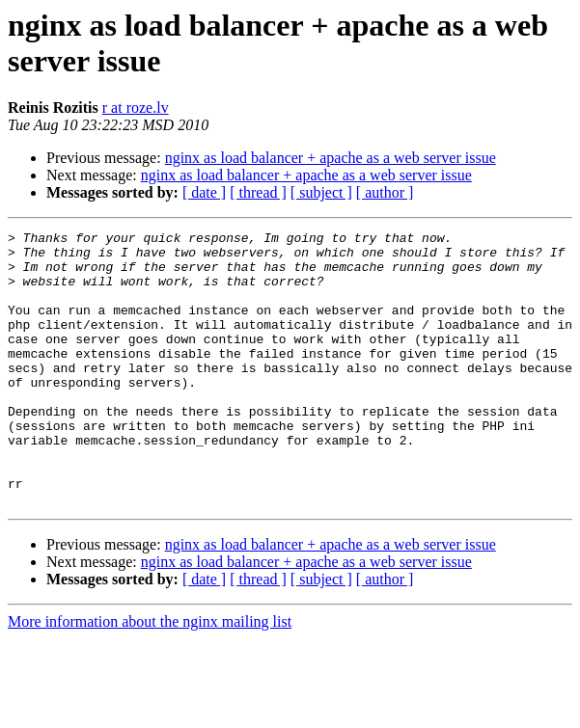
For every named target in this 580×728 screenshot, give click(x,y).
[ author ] (385, 192)
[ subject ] (321, 192)
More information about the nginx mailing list (150, 676)
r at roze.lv (136, 108)
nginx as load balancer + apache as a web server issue (331, 158)
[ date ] (204, 192)
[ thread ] (258, 192)
